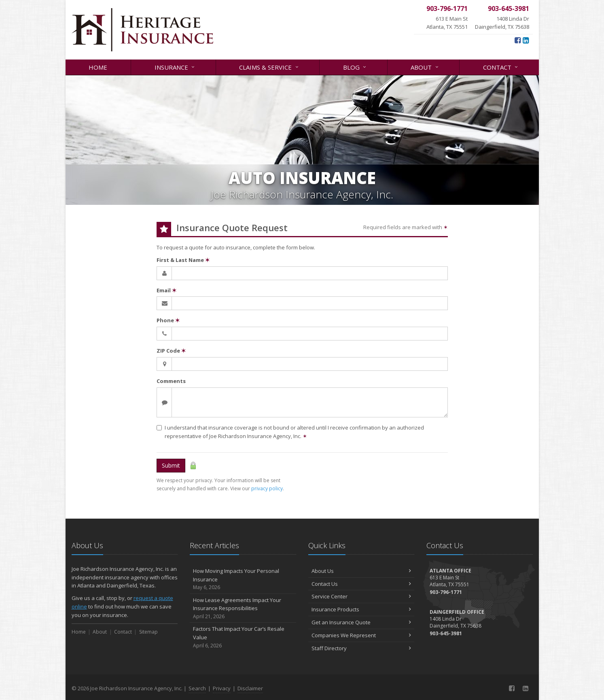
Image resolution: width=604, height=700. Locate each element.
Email (166, 290)
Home (98, 67)
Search (197, 688)
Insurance (175, 67)
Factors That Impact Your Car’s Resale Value (243, 637)
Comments (171, 381)
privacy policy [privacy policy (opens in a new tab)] (267, 488)
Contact (501, 67)
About (425, 67)
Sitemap (148, 632)
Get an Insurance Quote (361, 622)
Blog (355, 67)
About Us (361, 571)
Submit (171, 465)
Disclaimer (250, 688)
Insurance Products (361, 609)
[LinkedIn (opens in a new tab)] (526, 40)
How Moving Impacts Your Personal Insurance (243, 579)
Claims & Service (269, 67)
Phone (168, 320)
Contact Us (361, 584)
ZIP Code (171, 351)
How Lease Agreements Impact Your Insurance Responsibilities (243, 609)
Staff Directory (361, 648)
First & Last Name (183, 260)
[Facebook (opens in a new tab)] (518, 40)
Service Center (361, 596)
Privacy (222, 688)
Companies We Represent (361, 635)
